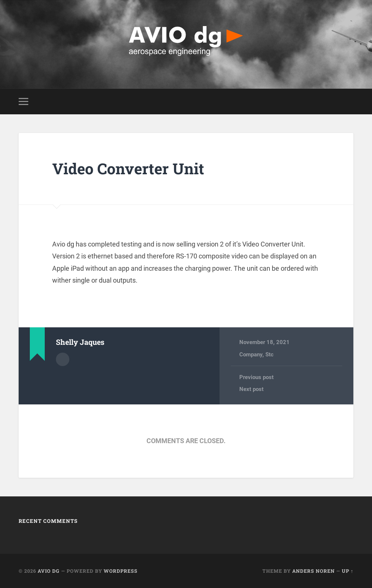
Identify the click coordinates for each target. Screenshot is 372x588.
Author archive (63, 359)
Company (251, 355)
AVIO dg (49, 571)
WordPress (121, 571)
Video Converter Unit (128, 169)
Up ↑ (348, 571)
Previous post (256, 377)
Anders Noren (313, 571)
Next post (251, 389)
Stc (269, 355)
